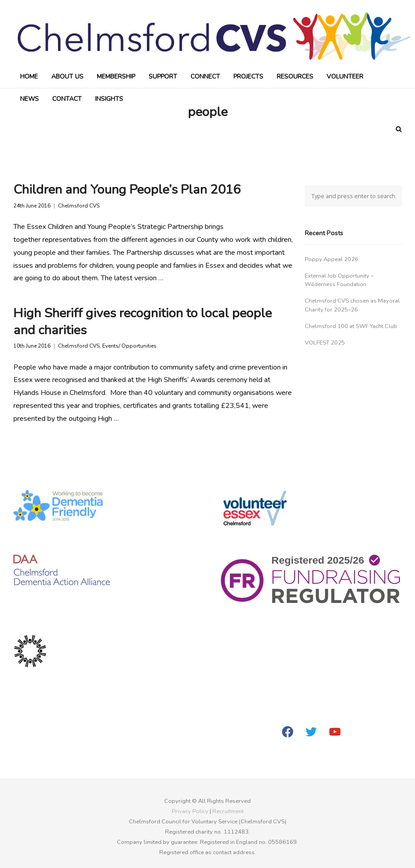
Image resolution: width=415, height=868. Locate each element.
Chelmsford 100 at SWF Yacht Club (351, 326)
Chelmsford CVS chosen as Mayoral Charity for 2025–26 (352, 305)
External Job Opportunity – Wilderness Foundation (339, 280)
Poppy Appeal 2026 (332, 259)
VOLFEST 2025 (325, 343)
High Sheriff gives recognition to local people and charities (143, 321)
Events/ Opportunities (129, 346)
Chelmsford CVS (79, 206)
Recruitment (228, 811)
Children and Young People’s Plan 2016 (127, 189)
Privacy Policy (190, 811)
